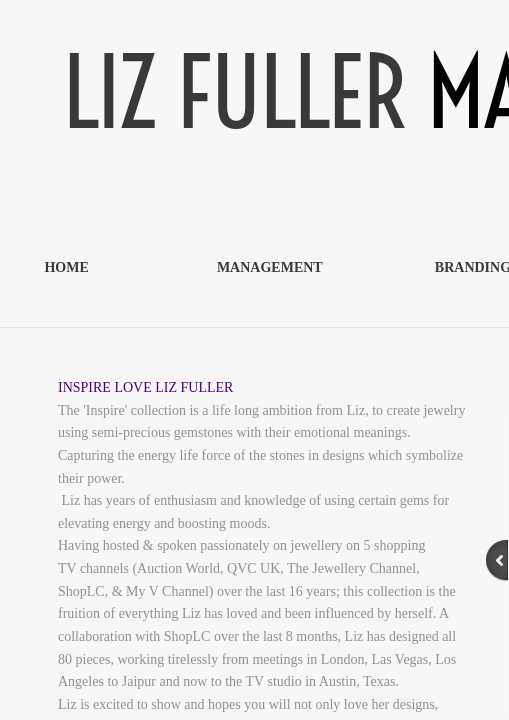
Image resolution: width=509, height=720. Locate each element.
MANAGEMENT (270, 267)
